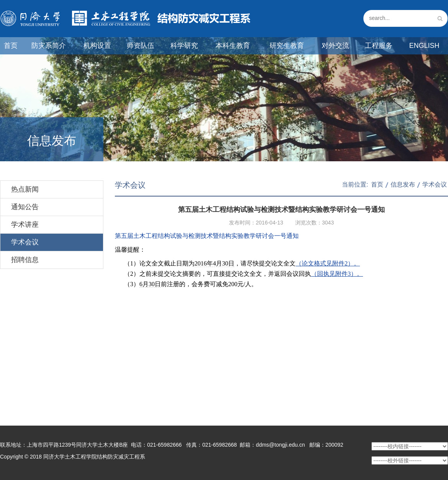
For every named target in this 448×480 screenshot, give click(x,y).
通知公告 (25, 207)
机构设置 (97, 46)
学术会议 (25, 242)
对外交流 (335, 46)
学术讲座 (25, 224)
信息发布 (403, 184)
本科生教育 (233, 46)
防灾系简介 (49, 46)
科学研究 (184, 46)
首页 (11, 46)
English (424, 46)
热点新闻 (25, 189)
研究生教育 (287, 46)
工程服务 (379, 46)
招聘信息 (25, 260)
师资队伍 (141, 46)
